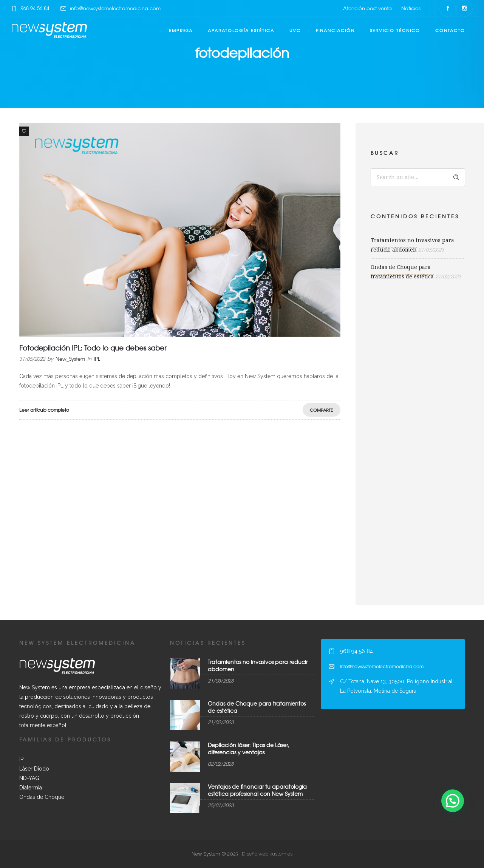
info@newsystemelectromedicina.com (115, 8)
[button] (453, 801)
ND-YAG (29, 778)
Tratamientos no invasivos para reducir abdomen (258, 665)
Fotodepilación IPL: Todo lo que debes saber (93, 348)
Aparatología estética (241, 30)
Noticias (411, 8)
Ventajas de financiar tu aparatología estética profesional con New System (257, 790)
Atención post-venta (367, 8)
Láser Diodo (34, 769)
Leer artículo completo (44, 410)
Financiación (335, 30)
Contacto (450, 30)
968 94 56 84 (35, 8)
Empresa (181, 30)
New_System (70, 359)
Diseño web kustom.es (267, 854)
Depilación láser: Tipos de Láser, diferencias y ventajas (248, 748)
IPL (23, 759)
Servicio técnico (395, 30)
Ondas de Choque (42, 797)
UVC (295, 30)
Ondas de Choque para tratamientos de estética (257, 707)
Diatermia (31, 788)
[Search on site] (418, 177)
